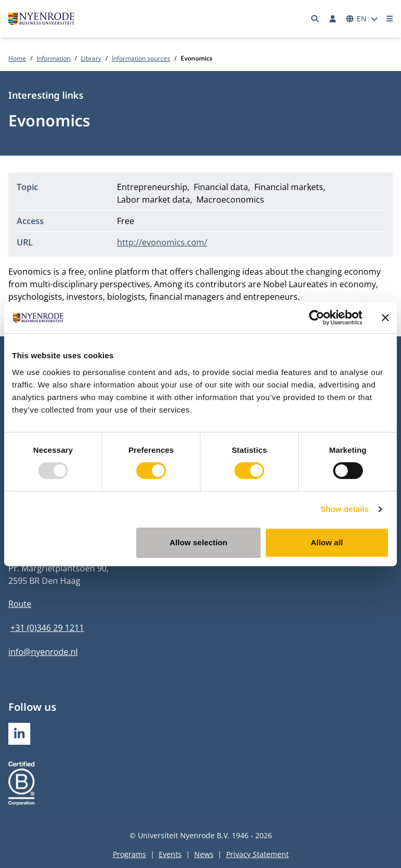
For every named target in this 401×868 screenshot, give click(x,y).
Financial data (221, 187)
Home (17, 58)
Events (170, 854)
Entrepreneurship (152, 187)
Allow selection (199, 542)
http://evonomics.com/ (162, 242)
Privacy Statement (257, 854)
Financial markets (289, 187)
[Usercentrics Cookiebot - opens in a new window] (317, 318)
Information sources (141, 58)
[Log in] (333, 19)
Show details (345, 509)
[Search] (315, 19)
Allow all (327, 542)
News (204, 854)
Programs (129, 854)
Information (54, 58)
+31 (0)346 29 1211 (47, 628)
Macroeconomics (230, 200)
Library (91, 58)
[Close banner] (385, 318)
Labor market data (154, 200)
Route (20, 604)
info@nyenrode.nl (43, 652)
